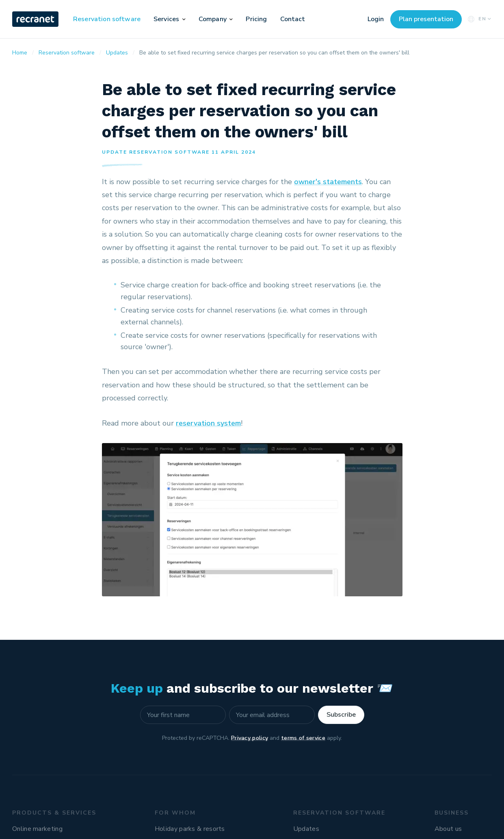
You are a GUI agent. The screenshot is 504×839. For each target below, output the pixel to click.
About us (448, 829)
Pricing (256, 19)
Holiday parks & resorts (190, 829)
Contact (293, 19)
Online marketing (37, 829)
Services (166, 19)
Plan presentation (426, 19)
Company (213, 19)
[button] (184, 19)
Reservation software (107, 19)
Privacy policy (250, 738)
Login (376, 19)
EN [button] (479, 19)
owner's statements (328, 182)
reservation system (208, 423)
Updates (306, 829)
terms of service (303, 738)
